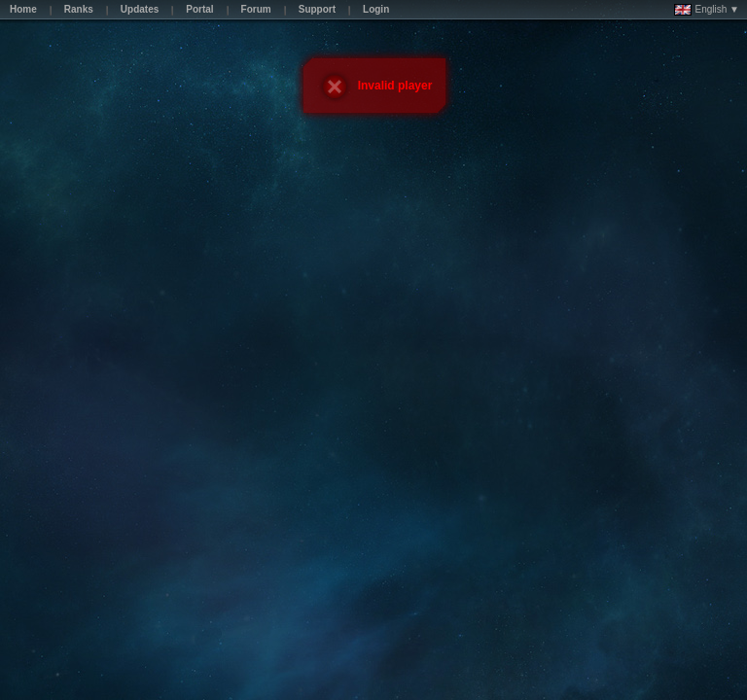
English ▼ (707, 10)
